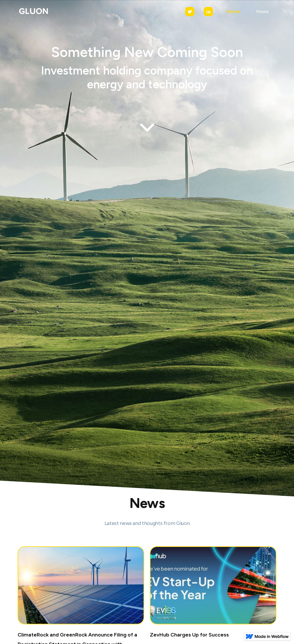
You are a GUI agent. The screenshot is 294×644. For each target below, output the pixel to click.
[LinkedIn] (208, 12)
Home (233, 11)
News (262, 11)
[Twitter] (190, 12)
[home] (33, 12)
